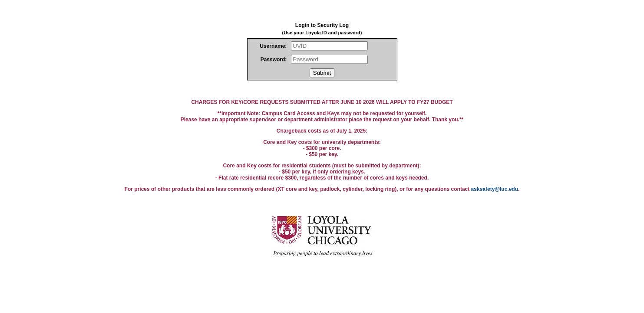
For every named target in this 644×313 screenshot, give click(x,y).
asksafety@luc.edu (495, 189)
